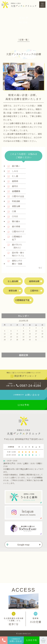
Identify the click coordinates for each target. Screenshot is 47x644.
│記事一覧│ (24, 40)
